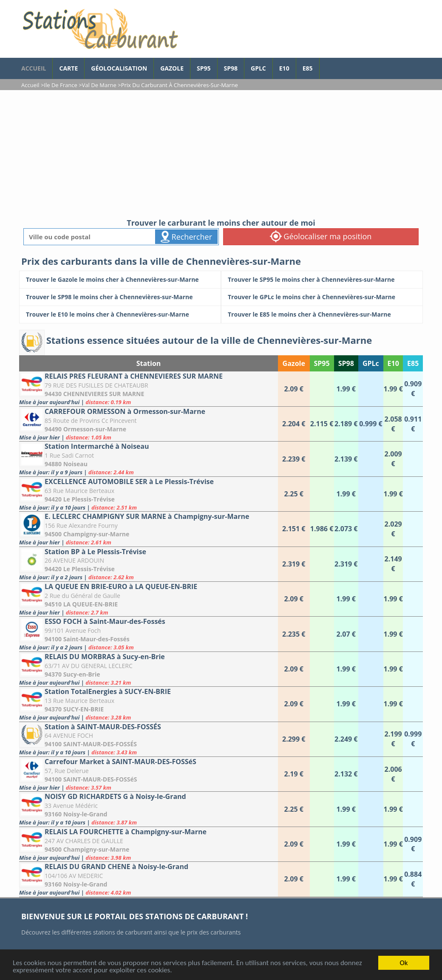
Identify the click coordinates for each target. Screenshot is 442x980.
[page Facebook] (326, 64)
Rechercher (186, 237)
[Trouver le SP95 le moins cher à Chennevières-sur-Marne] (322, 280)
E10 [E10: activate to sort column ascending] (393, 363)
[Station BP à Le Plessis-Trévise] (149, 564)
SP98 (231, 68)
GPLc (258, 68)
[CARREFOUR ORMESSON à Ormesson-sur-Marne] (149, 424)
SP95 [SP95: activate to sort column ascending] (322, 363)
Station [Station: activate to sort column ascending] (149, 363)
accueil (34, 68)
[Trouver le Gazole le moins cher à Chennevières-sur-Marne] (120, 280)
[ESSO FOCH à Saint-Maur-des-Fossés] (149, 634)
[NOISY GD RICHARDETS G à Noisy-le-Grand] (149, 809)
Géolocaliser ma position (321, 236)
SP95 (204, 68)
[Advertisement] (221, 154)
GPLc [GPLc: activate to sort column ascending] (371, 363)
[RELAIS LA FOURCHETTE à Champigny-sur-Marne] (149, 844)
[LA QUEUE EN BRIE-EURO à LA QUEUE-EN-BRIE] (149, 599)
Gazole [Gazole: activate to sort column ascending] (294, 363)
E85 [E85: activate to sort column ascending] (413, 363)
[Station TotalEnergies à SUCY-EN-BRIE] (149, 704)
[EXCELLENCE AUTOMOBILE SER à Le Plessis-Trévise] (149, 494)
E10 (284, 68)
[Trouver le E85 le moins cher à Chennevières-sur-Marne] (322, 314)
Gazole (172, 68)
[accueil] (100, 29)
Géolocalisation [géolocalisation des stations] (119, 68)
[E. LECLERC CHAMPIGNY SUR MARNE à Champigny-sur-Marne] (149, 529)
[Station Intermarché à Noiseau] (149, 459)
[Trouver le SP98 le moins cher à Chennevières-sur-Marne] (120, 297)
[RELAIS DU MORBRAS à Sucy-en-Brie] (149, 669)
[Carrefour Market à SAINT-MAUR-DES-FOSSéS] (149, 774)
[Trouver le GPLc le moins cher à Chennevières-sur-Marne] (322, 297)
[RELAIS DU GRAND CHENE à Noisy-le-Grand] (149, 879)
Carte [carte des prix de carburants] (68, 68)
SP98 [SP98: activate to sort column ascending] (346, 363)
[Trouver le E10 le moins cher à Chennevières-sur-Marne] (120, 314)
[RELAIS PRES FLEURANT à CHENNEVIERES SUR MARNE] (149, 389)
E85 (308, 68)
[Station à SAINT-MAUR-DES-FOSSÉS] (149, 739)
